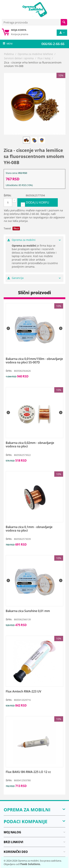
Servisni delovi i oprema (19, 58)
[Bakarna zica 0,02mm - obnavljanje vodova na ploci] (34, 445)
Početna (9, 54)
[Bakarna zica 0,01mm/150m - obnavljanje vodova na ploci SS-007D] (34, 361)
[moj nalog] (62, 33)
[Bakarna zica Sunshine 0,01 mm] (34, 611)
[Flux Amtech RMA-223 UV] (34, 691)
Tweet (7, 228)
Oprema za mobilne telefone (35, 54)
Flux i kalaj (44, 58)
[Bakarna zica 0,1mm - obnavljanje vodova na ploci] (34, 529)
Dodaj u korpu (38, 202)
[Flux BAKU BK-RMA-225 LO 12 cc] (34, 772)
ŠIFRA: (8, 195)
